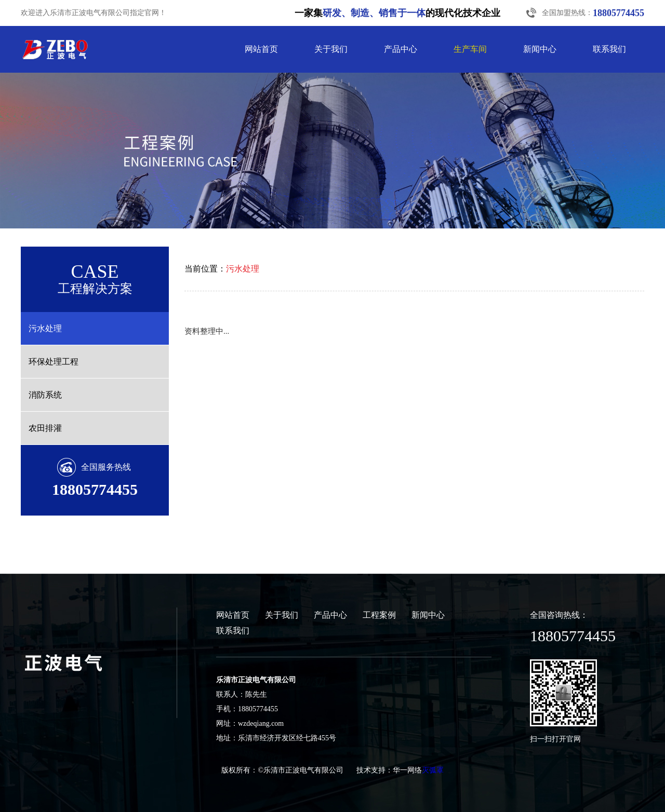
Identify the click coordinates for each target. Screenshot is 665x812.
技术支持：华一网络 (389, 770)
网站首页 (261, 49)
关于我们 (331, 49)
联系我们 (609, 49)
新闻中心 (540, 49)
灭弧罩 (433, 770)
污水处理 (45, 328)
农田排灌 (45, 428)
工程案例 (379, 615)
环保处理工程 (54, 362)
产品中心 (401, 49)
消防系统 (45, 395)
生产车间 (470, 49)
